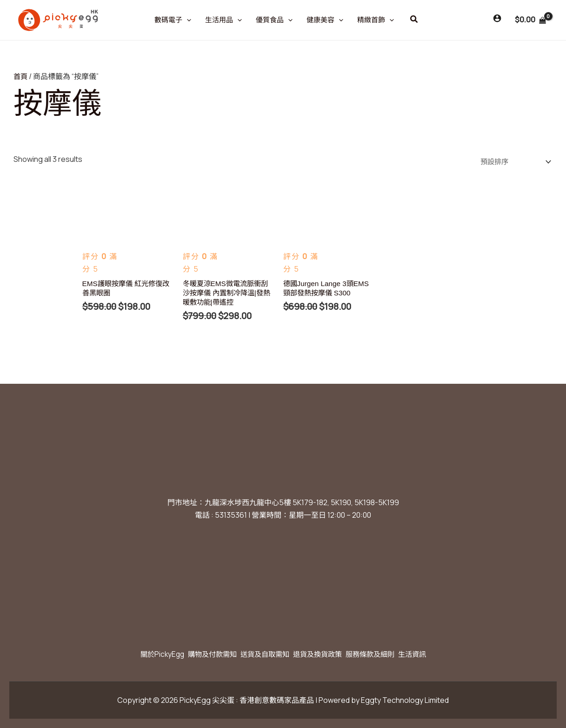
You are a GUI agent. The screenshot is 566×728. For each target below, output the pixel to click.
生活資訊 (429, 654)
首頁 (21, 76)
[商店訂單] (512, 162)
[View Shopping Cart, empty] (530, 20)
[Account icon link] (497, 18)
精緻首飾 (376, 20)
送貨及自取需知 (261, 654)
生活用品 (223, 20)
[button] (414, 20)
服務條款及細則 (380, 654)
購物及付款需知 (202, 654)
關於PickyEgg (145, 654)
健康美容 (325, 20)
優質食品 (274, 20)
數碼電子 (173, 20)
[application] (187, 20)
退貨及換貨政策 (321, 654)
